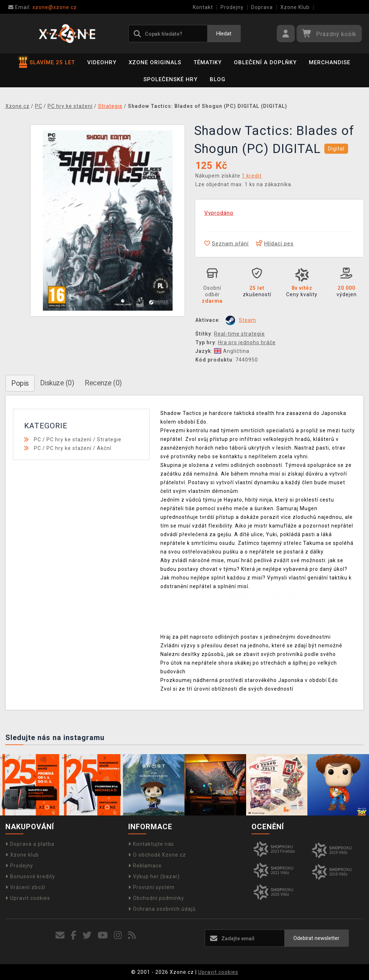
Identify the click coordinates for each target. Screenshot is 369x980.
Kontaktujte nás (151, 844)
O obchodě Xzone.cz (157, 855)
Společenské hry (170, 79)
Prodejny (232, 7)
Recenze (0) (103, 383)
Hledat (224, 34)
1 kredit (252, 176)
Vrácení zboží (25, 887)
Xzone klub (22, 855)
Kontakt (203, 7)
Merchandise (330, 62)
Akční (104, 448)
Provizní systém (152, 887)
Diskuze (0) (57, 383)
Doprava (262, 7)
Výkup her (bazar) (154, 876)
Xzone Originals (155, 62)
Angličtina (232, 351)
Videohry (102, 62)
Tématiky (208, 62)
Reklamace (145, 866)
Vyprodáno (219, 213)
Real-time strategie (239, 334)
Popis (20, 383)
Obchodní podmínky (156, 898)
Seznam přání (226, 244)
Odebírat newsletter (316, 938)
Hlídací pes (275, 244)
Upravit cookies (28, 898)
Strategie (109, 439)
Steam (248, 320)
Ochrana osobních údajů (162, 909)
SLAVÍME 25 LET (47, 62)
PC (37, 439)
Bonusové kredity (30, 876)
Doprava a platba (30, 844)
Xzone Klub (295, 7)
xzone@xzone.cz (43, 7)
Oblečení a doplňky (265, 62)
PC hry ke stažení (69, 439)
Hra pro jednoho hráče (247, 342)
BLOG (218, 79)
